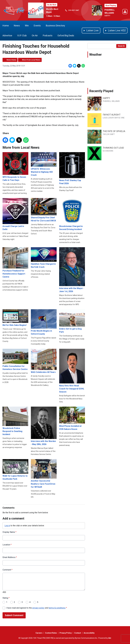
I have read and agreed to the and (36, 608)
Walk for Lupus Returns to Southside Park (15, 470)
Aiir (110, 638)
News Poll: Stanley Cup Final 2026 (72, 168)
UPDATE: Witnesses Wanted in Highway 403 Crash (44, 164)
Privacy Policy (66, 633)
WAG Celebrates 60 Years (44, 361)
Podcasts (48, 35)
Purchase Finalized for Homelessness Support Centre (15, 262)
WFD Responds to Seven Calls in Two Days (15, 167)
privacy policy (38, 608)
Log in (7, 525)
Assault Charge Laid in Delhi (15, 214)
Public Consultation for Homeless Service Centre (15, 360)
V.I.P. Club (22, 35)
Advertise (7, 35)
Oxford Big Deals (66, 35)
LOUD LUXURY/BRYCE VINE (114, 118)
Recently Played (101, 91)
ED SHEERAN (108, 151)
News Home (11, 60)
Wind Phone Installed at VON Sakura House (72, 418)
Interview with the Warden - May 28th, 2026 (44, 426)
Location (7, 545)
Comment (7, 570)
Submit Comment (14, 615)
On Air (35, 35)
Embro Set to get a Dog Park (72, 321)
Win (27, 26)
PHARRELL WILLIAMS (111, 101)
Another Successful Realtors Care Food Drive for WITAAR (44, 474)
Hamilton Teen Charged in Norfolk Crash (44, 258)
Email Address (10, 557)
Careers (39, 633)
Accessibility (89, 633)
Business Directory (55, 26)
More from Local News (31, 60)
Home (6, 26)
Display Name (9, 532)
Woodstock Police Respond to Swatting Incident (15, 421)
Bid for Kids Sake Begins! (15, 318)
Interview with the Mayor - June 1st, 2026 (72, 270)
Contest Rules (51, 633)
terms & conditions (57, 608)
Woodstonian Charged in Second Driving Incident (72, 214)
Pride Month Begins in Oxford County (44, 322)
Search (121, 46)
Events (37, 26)
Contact (78, 633)
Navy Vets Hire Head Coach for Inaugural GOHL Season (72, 371)
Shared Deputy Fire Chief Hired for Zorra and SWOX (44, 210)
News (17, 26)
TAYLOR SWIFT (109, 134)
